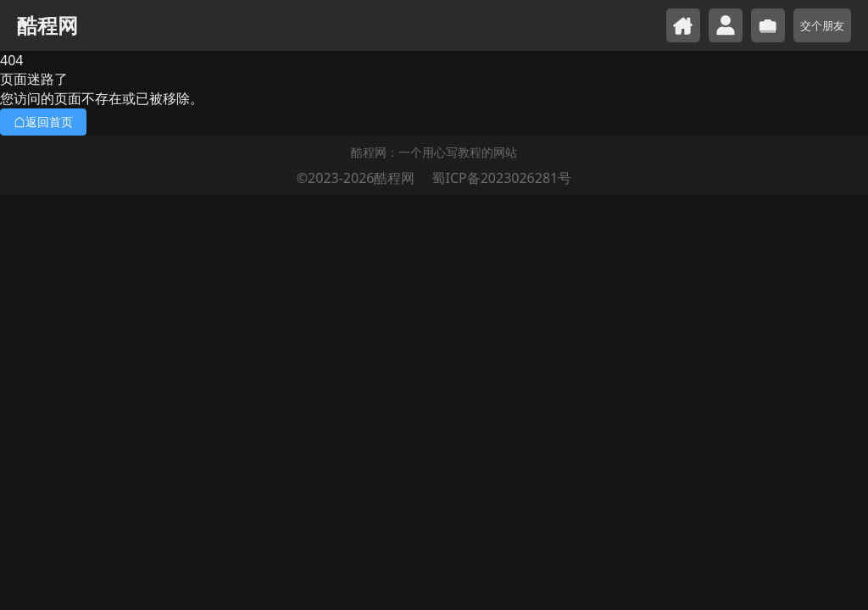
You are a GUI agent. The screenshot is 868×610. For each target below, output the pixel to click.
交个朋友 (822, 25)
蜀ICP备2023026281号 (501, 178)
